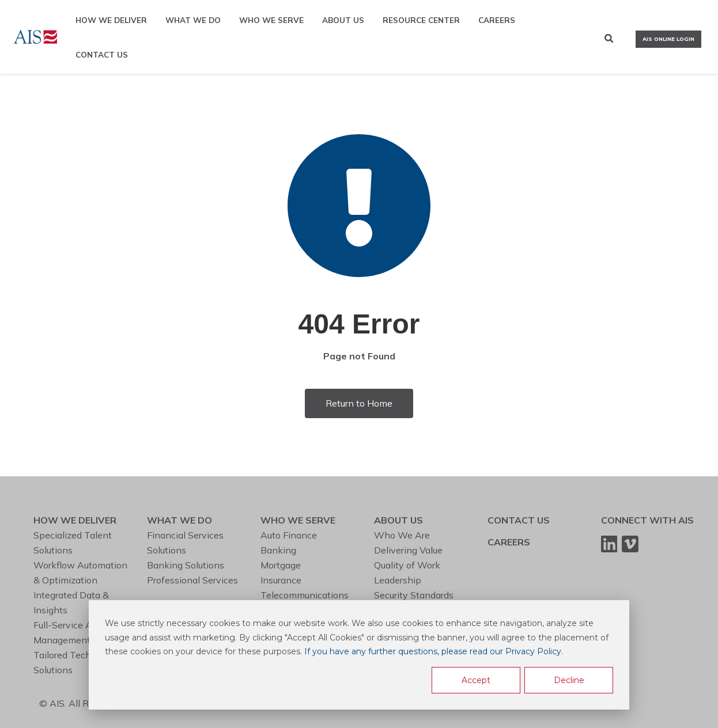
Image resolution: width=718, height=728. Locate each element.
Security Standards (414, 595)
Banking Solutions (186, 565)
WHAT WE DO (193, 20)
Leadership (398, 580)
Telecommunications (305, 595)
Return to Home (359, 403)
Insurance (281, 580)
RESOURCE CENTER (421, 20)
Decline (569, 680)
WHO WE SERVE (271, 20)
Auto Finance (289, 535)
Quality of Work (407, 565)
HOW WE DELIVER (111, 20)
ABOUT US (343, 20)
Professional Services (192, 580)
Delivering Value (408, 550)
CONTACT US (102, 54)
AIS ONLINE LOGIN (668, 39)
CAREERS (497, 20)
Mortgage (281, 565)
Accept (476, 680)
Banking (278, 550)
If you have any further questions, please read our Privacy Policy (433, 651)
